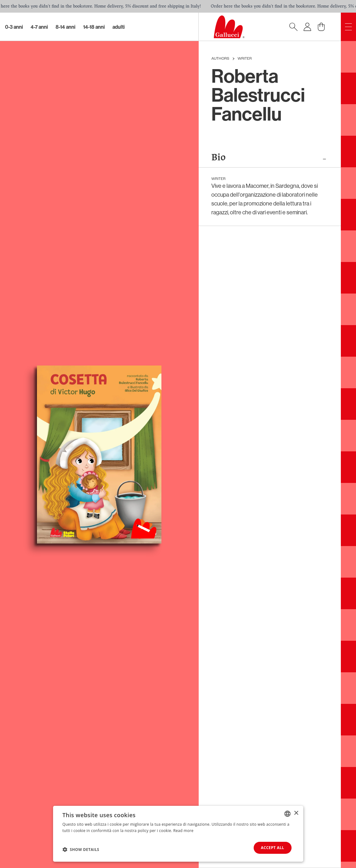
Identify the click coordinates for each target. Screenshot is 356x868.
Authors (220, 59)
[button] (81, 849)
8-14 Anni (66, 27)
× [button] (296, 813)
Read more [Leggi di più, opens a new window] (184, 831)
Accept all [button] (273, 848)
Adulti (119, 27)
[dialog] (178, 834)
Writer (245, 59)
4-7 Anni (39, 27)
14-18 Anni (94, 27)
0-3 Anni (14, 27)
